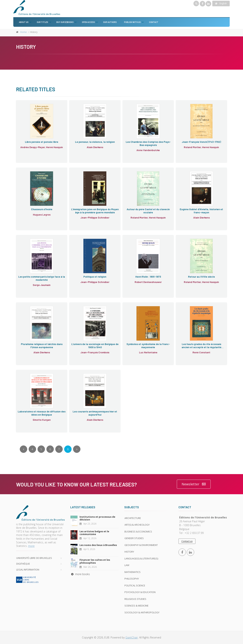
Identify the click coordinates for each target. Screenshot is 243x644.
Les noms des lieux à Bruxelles (98, 545)
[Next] (77, 449)
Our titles (42, 22)
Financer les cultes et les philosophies (95, 561)
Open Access (88, 22)
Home (23, 32)
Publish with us (132, 22)
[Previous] (23, 449)
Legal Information (28, 570)
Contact (154, 22)
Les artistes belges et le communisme (94, 533)
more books (80, 574)
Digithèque (23, 564)
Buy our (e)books (65, 22)
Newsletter (194, 484)
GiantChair (132, 637)
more (31, 546)
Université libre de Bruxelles (34, 558)
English (221, 3)
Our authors (110, 22)
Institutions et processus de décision (97, 518)
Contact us (187, 541)
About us (24, 22)
